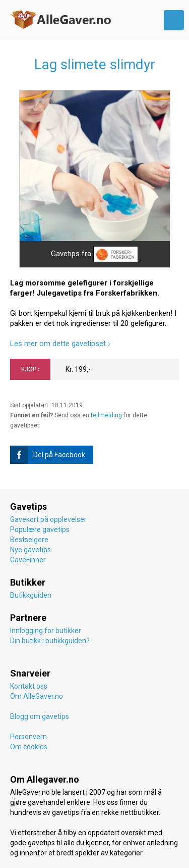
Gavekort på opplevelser (48, 519)
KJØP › (30, 369)
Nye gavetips (30, 550)
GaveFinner (28, 560)
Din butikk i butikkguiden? (50, 641)
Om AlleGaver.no (37, 696)
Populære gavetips (40, 529)
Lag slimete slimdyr (95, 64)
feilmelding (106, 415)
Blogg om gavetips (40, 716)
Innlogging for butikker (46, 631)
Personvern (28, 737)
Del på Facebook (48, 455)
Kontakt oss (29, 686)
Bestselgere (29, 540)
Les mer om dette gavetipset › (60, 344)
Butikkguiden (31, 595)
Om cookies (29, 747)
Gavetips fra (94, 254)
